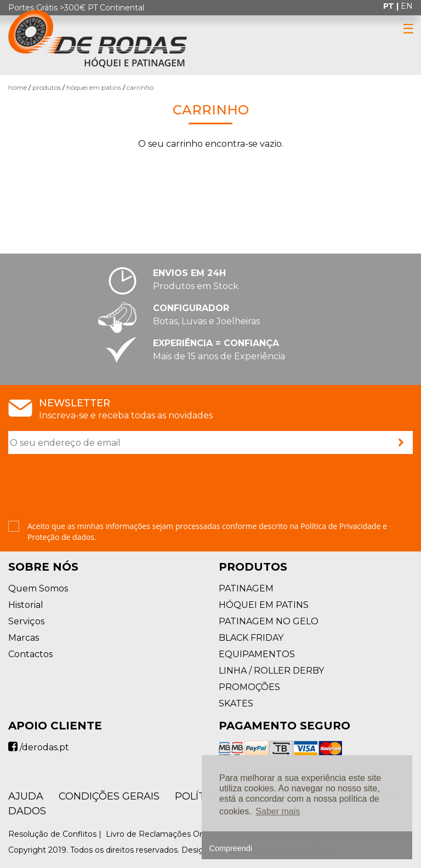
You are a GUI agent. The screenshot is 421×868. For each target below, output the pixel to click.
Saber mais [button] (278, 811)
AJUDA (26, 796)
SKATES (236, 703)
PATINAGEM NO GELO (269, 621)
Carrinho (140, 87)
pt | (392, 6)
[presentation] (92, 488)
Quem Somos (38, 588)
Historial (26, 605)
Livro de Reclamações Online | (165, 834)
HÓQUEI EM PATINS (94, 87)
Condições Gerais (109, 796)
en (407, 6)
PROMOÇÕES (249, 687)
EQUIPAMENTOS (257, 654)
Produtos (47, 87)
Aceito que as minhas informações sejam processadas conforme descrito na (207, 531)
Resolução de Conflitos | (56, 834)
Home (18, 87)
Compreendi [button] (231, 848)
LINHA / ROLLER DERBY (271, 671)
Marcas (24, 638)
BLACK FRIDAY (251, 638)
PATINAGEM (246, 588)
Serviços (26, 621)
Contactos (30, 654)
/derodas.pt (39, 747)
